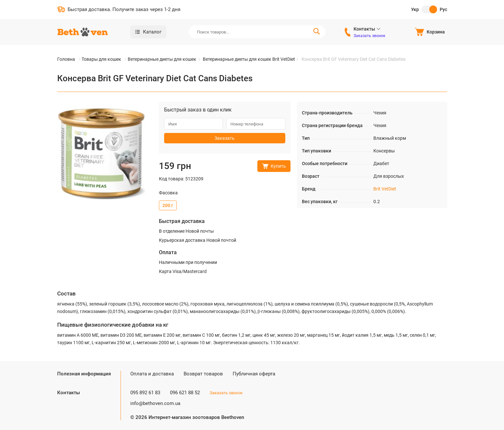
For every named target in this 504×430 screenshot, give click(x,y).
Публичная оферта (254, 374)
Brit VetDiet (385, 189)
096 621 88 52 (185, 393)
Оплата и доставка (152, 374)
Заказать (225, 138)
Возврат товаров (203, 374)
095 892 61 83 (145, 393)
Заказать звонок (369, 36)
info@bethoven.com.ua (155, 403)
